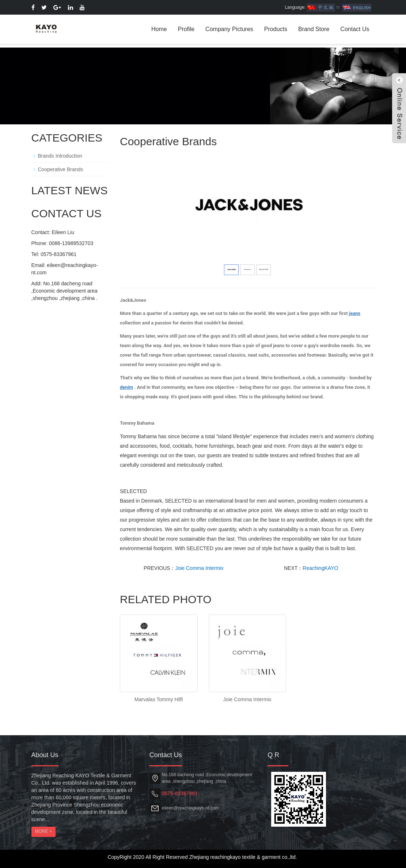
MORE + (43, 831)
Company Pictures (229, 29)
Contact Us (355, 29)
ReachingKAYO (320, 568)
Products (276, 29)
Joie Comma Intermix (199, 568)
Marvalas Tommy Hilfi (159, 699)
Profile (186, 29)
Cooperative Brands (61, 169)
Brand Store (314, 29)
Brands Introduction (60, 156)
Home (159, 29)
